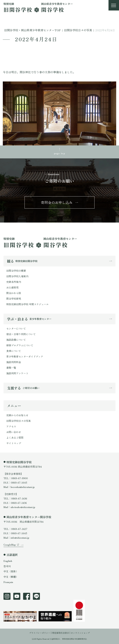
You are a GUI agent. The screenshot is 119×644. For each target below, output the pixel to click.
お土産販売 (12, 287)
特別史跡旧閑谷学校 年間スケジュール (27, 304)
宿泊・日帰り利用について (21, 334)
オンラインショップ (80, 633)
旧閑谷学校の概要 (16, 271)
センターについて (16, 328)
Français (8, 582)
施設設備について (16, 340)
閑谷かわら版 (14, 293)
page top (59, 153)
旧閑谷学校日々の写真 (19, 421)
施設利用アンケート (17, 373)
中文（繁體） (11, 577)
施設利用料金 (14, 362)
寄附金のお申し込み (57, 202)
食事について (14, 351)
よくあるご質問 (15, 438)
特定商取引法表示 (61, 633)
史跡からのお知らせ (17, 415)
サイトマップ (14, 443)
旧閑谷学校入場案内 (17, 276)
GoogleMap (10, 545)
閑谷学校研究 (14, 299)
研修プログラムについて (20, 345)
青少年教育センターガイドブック (25, 356)
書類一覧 (11, 368)
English (8, 561)
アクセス (11, 426)
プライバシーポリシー (40, 633)
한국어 (7, 566)
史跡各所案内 (14, 282)
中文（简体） (11, 571)
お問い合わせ (14, 432)
